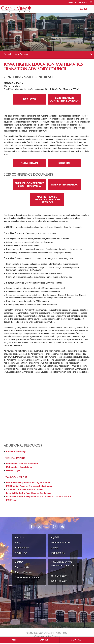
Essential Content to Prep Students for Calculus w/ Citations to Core (39, 497)
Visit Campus (22, 548)
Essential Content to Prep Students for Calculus (29, 493)
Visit (14, 640)
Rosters (64, 163)
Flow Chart (30, 163)
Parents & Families (61, 542)
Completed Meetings (16, 452)
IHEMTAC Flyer (13, 471)
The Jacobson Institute (27, 577)
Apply (44, 640)
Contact (19, 562)
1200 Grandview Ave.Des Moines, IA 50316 (63, 564)
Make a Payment (24, 572)
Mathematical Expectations (19, 467)
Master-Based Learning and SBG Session (47, 199)
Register (30, 99)
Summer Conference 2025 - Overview (30, 185)
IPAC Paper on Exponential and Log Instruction (28, 483)
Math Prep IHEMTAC (64, 185)
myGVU (55, 537)
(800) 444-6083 (59, 581)
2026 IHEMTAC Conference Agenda (64, 99)
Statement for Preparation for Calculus (25, 490)
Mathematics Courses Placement (22, 464)
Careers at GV (22, 567)
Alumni (55, 548)
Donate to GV (58, 553)
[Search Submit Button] (91, 2)
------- (54, 570)
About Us (20, 537)
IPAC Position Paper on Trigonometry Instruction (29, 486)
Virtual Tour (21, 553)
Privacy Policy (61, 633)
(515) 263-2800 (59, 576)
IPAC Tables (12, 500)
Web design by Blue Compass (47, 636)
